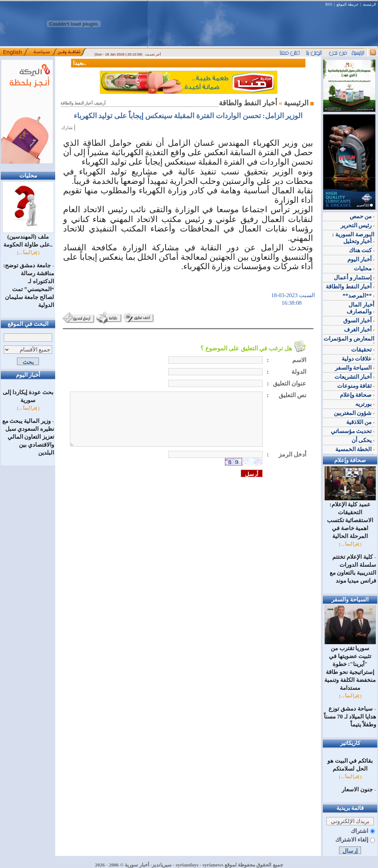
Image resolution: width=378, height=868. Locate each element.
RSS (329, 4)
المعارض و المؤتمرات (349, 340)
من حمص (362, 216)
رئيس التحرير (358, 225)
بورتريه (365, 404)
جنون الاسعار (357, 789)
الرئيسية (369, 4)
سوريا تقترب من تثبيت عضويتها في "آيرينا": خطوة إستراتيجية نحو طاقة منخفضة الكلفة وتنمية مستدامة (350, 665)
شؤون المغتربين (354, 413)
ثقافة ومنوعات (356, 386)
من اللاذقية (360, 422)
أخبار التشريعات (355, 377)
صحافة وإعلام (357, 395)
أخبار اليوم (361, 259)
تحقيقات (363, 350)
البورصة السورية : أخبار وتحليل (353, 238)
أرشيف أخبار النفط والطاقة (83, 103)
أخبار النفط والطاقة (350, 287)
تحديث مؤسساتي (353, 431)
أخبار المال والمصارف (360, 308)
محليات (364, 268)
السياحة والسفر (355, 368)
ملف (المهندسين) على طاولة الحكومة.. (28, 238)
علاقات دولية (358, 359)
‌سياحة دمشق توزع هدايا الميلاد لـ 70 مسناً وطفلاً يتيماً (350, 717)
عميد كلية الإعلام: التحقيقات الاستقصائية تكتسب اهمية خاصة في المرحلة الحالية (350, 517)
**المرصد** (358, 296)
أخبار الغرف (359, 330)
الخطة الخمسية (355, 449)
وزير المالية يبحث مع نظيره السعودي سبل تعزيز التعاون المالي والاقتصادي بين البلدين (28, 437)
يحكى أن (363, 440)
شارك (67, 128)
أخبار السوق (359, 321)
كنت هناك (362, 250)
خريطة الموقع (347, 4)
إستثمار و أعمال (354, 278)
